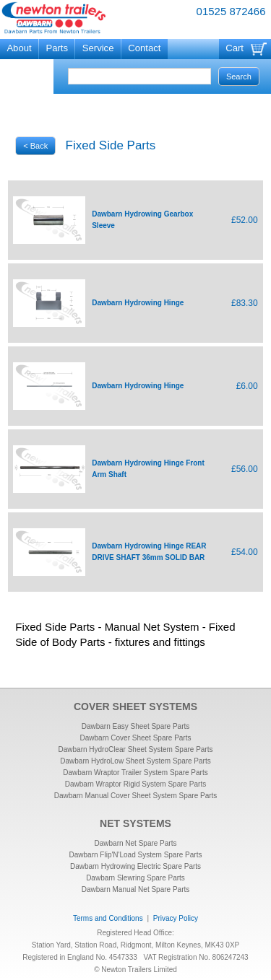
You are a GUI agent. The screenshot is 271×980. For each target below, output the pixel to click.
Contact (144, 48)
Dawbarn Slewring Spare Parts (135, 878)
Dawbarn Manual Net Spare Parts (136, 889)
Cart (235, 48)
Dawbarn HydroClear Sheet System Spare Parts (136, 749)
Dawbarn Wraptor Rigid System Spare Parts (135, 784)
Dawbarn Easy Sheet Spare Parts (136, 726)
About (19, 48)
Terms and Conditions (108, 918)
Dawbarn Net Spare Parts (136, 843)
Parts (57, 48)
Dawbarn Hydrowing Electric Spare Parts (135, 866)
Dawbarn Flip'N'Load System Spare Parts (136, 855)
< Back (35, 146)
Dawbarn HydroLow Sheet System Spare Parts (135, 761)
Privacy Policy (176, 918)
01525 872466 (231, 11)
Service (98, 48)
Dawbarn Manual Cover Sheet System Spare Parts (136, 796)
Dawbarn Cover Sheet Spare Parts (136, 738)
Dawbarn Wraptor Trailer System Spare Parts (135, 773)
